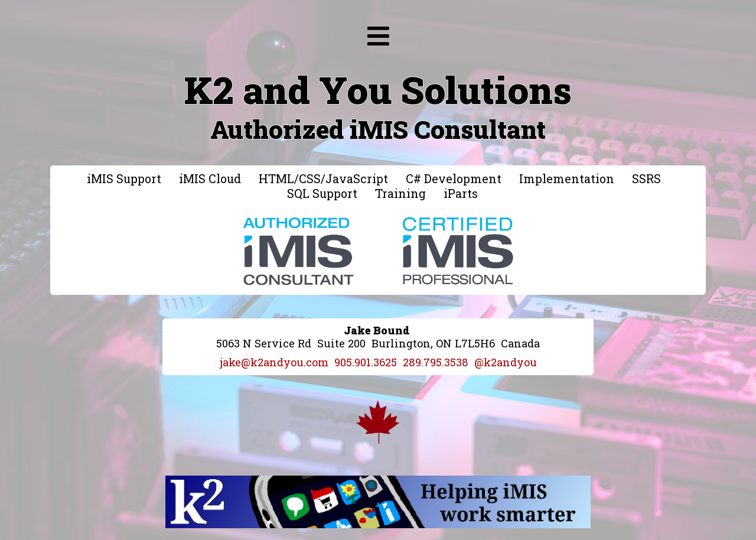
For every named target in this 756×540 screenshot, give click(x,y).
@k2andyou (506, 362)
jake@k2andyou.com (274, 362)
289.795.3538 (436, 362)
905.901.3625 (366, 362)
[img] (378, 36)
